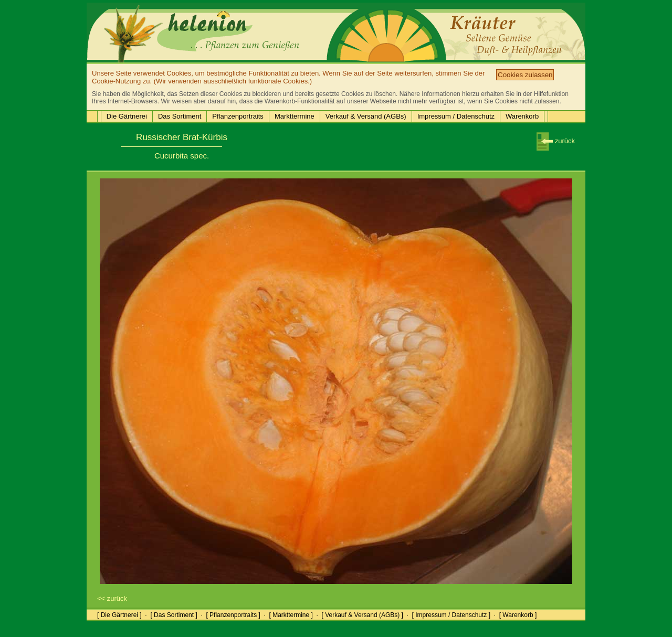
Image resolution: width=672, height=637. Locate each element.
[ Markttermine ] (291, 615)
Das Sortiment (180, 116)
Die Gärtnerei (127, 116)
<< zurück (112, 598)
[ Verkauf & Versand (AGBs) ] (363, 615)
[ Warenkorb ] (518, 615)
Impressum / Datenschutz (456, 116)
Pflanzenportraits (238, 116)
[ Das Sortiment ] (174, 615)
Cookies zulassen (525, 75)
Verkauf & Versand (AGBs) (366, 116)
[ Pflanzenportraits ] (233, 615)
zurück (556, 141)
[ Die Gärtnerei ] (119, 615)
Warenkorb (522, 116)
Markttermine (295, 116)
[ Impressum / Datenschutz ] (451, 615)
